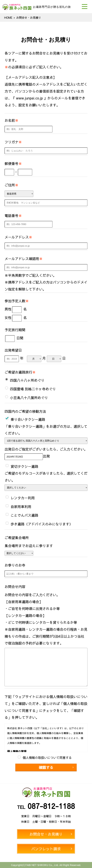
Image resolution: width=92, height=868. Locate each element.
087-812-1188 (51, 806)
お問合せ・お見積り (46, 834)
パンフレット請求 (46, 849)
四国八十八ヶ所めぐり (27, 380)
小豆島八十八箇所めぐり (29, 398)
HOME (8, 18)
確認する (46, 767)
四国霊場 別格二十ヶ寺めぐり (33, 389)
